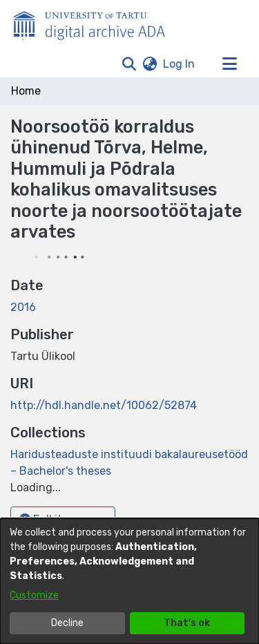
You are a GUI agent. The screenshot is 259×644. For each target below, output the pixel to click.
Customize (34, 595)
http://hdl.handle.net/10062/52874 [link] (104, 405)
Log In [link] (180, 64)
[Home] (97, 23)
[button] (129, 64)
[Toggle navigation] (229, 64)
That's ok (187, 623)
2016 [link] (23, 307)
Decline (67, 623)
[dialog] (129, 581)
